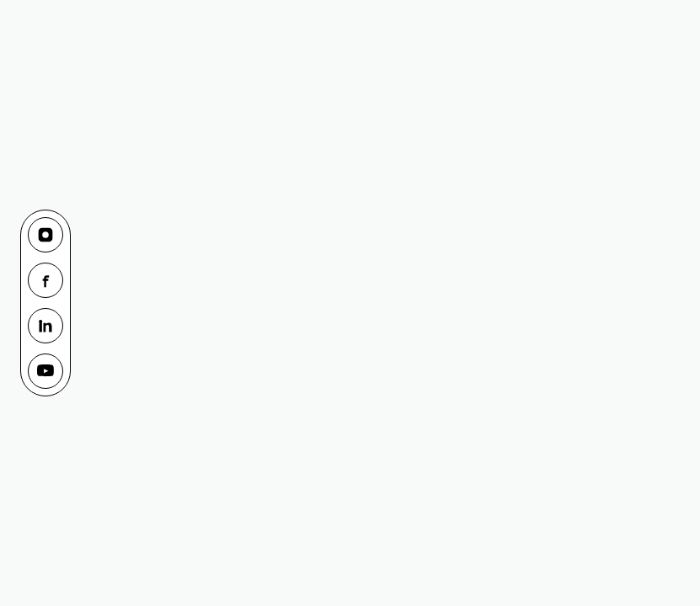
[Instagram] (45, 235)
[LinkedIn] (45, 326)
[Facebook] (45, 280)
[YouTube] (45, 371)
